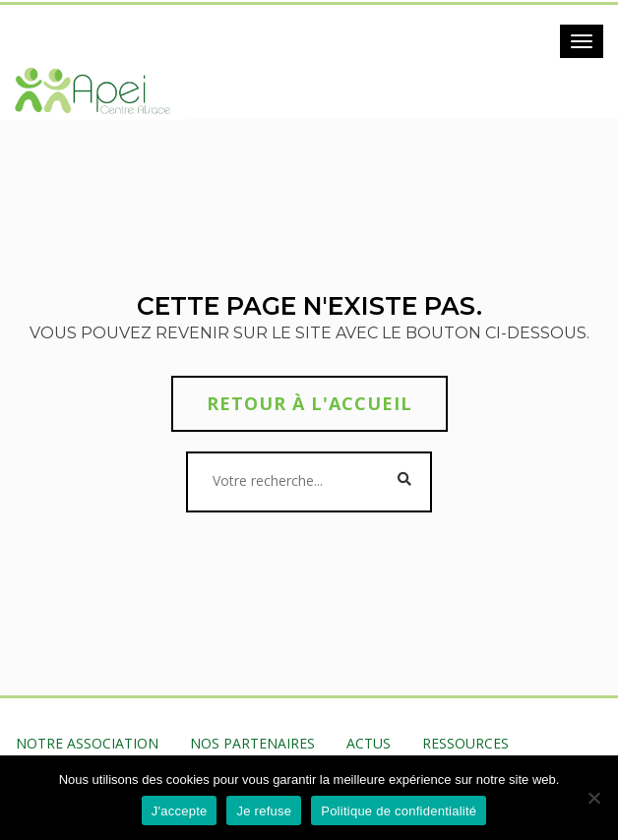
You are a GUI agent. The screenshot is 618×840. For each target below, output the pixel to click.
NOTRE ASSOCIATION (87, 743)
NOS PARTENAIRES (252, 743)
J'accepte (180, 811)
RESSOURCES (465, 743)
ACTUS (369, 743)
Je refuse (264, 811)
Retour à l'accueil (309, 403)
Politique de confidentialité (399, 811)
